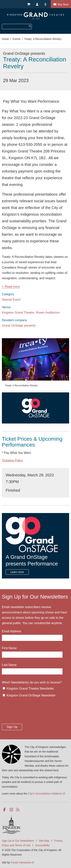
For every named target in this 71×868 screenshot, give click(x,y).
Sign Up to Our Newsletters (18, 841)
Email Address (12, 631)
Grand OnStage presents (19, 325)
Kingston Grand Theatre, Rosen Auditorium (31, 313)
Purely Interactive (23, 862)
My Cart (29, 4)
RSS (18, 810)
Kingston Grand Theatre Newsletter (30, 689)
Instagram (12, 810)
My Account (37, 4)
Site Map (44, 841)
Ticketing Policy (12, 460)
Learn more (17, 572)
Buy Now (63, 4)
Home (5, 39)
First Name (9, 648)
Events (17, 39)
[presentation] (31, 712)
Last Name (9, 665)
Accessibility (42, 845)
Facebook (5, 810)
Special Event (11, 300)
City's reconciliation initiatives (47, 794)
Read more (12, 287)
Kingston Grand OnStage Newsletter (31, 695)
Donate (46, 4)
